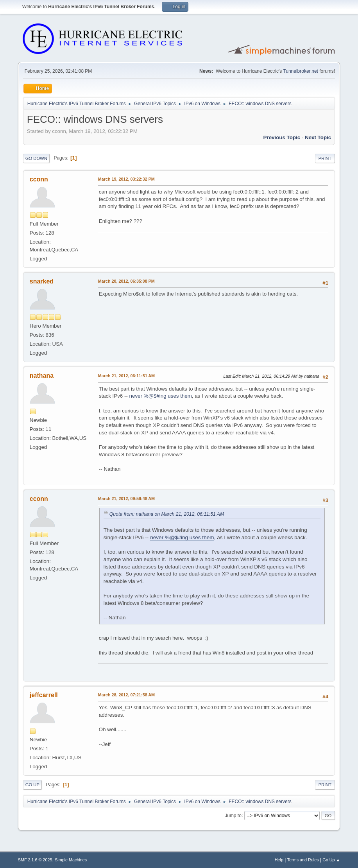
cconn (39, 179)
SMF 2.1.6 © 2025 (35, 860)
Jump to (233, 815)
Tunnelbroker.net (301, 71)
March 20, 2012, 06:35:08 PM (126, 281)
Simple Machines (71, 860)
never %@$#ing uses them (161, 396)
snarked (42, 281)
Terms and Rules (303, 860)
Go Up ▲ (331, 860)
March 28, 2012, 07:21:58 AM (126, 695)
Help (279, 860)
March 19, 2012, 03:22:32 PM (126, 179)
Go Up (32, 785)
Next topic (318, 137)
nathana (42, 376)
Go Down (36, 158)
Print (325, 158)
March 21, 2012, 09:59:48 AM (126, 499)
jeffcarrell (44, 695)
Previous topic (282, 137)
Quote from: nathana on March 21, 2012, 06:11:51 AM (167, 514)
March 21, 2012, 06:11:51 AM (126, 376)
